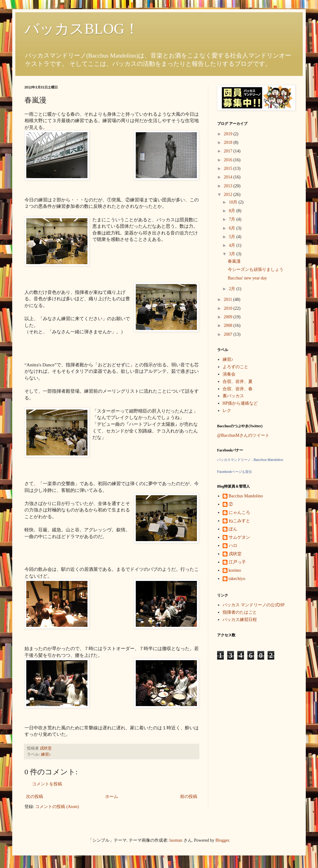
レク (227, 411)
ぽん (233, 529)
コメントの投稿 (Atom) (57, 807)
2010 (229, 308)
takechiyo (237, 579)
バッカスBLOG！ (82, 29)
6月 (233, 228)
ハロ (233, 546)
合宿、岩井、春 (238, 389)
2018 (229, 142)
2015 (229, 168)
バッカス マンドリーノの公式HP (254, 605)
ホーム (112, 797)
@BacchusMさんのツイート (243, 435)
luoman (176, 840)
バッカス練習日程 (240, 620)
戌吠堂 (235, 554)
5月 (233, 237)
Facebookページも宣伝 (235, 472)
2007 (229, 334)
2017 (229, 151)
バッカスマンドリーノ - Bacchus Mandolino (250, 460)
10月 (234, 202)
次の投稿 (35, 797)
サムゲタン (239, 537)
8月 (233, 211)
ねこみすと (239, 521)
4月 (233, 245)
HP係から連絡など (240, 403)
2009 (229, 317)
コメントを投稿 (47, 784)
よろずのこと (235, 367)
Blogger (222, 840)
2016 (229, 160)
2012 (229, 195)
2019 (229, 134)
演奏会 (229, 374)
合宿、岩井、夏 (238, 382)
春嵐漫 (234, 261)
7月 (233, 219)
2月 (233, 289)
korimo (235, 570)
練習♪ (46, 754)
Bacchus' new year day (247, 278)
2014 (229, 177)
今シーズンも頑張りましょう (256, 269)
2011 (229, 299)
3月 (233, 254)
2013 (229, 186)
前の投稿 (189, 797)
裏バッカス (233, 396)
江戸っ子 (237, 562)
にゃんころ (239, 513)
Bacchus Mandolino (246, 496)
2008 (229, 325)
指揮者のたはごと (240, 612)
